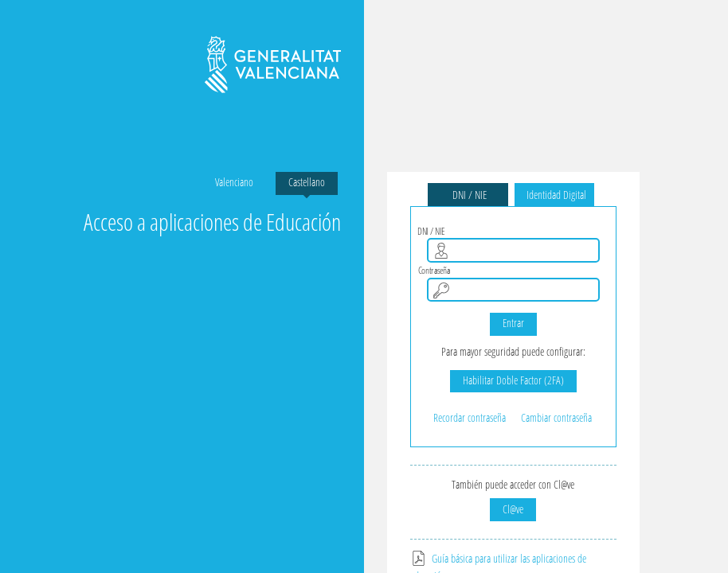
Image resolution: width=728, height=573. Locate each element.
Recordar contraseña (470, 417)
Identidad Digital (555, 195)
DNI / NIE (468, 195)
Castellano (307, 182)
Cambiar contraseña (556, 417)
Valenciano (234, 182)
